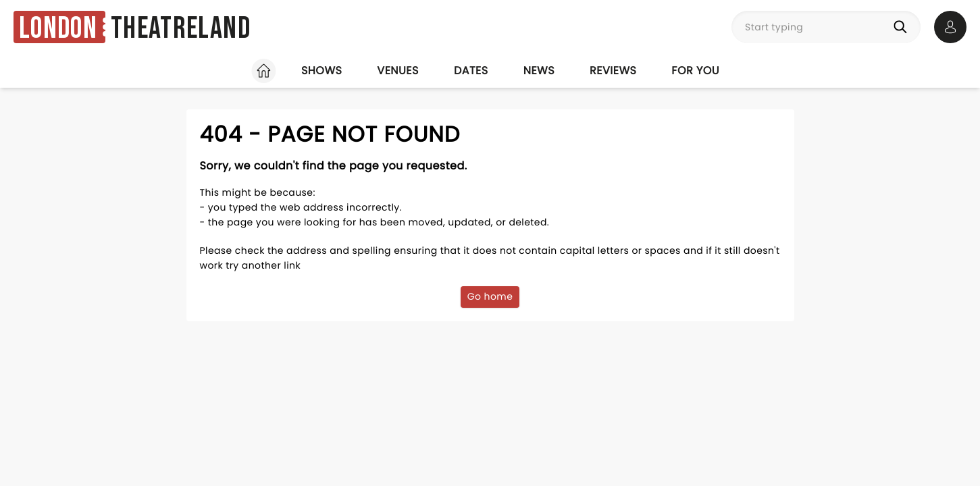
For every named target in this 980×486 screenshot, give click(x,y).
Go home (490, 296)
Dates (471, 71)
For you (695, 71)
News (539, 71)
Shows (321, 71)
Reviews (613, 71)
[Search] (903, 27)
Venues (398, 71)
